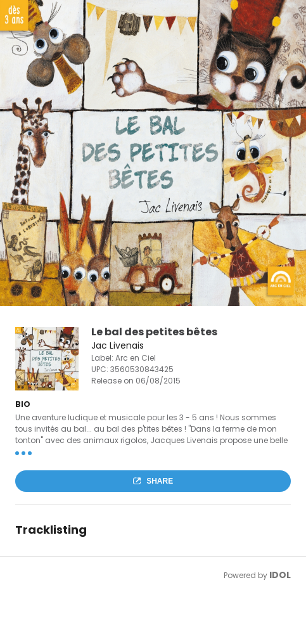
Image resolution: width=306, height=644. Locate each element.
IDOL (280, 575)
